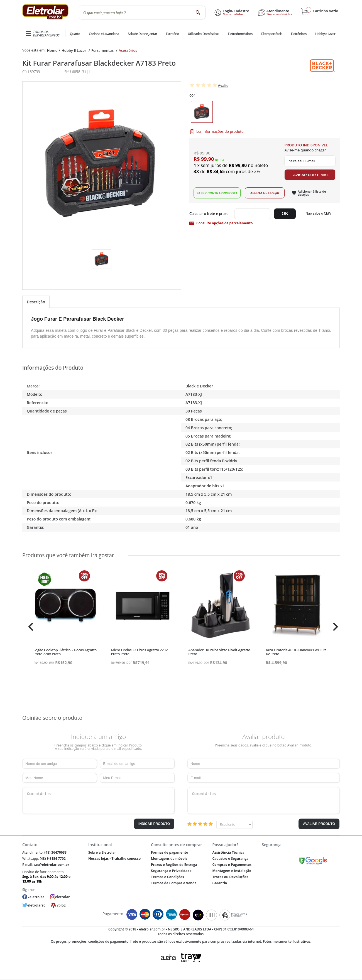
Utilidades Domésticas (203, 34)
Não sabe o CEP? (318, 213)
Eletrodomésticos (240, 34)
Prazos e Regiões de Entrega (174, 865)
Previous (29, 627)
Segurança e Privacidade (171, 871)
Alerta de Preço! (265, 193)
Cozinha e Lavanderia (104, 34)
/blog (61, 905)
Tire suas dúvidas (279, 14)
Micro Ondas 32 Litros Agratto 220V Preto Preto (139, 652)
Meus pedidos (233, 14)
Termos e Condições (167, 877)
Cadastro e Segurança (230, 859)
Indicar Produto (154, 824)
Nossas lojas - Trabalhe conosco (114, 859)
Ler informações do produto (220, 131)
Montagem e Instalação (232, 871)
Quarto (75, 34)
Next (335, 627)
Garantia (220, 883)
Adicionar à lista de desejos (312, 193)
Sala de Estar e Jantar (142, 34)
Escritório (172, 34)
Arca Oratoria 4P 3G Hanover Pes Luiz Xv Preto (296, 652)
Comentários (98, 800)
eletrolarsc (36, 905)
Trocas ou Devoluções (230, 877)
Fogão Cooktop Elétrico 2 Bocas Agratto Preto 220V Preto (65, 652)
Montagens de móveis (169, 859)
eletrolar (62, 897)
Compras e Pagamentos (232, 865)
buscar (198, 12)
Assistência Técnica (228, 852)
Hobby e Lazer (325, 34)
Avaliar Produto (319, 824)
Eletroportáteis (271, 34)
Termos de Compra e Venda (174, 883)
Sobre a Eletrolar (102, 852)
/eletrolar (36, 897)
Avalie (223, 85)
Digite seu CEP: (210, 214)
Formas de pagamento (170, 852)
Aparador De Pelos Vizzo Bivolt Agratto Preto (219, 652)
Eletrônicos (299, 34)
